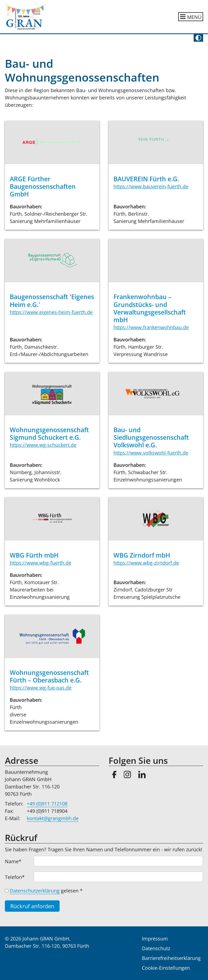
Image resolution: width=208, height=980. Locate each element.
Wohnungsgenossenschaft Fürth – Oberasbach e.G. (49, 676)
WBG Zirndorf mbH (142, 555)
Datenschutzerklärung (35, 891)
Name (16, 861)
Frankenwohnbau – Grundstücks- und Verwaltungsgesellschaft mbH (150, 308)
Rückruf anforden (32, 906)
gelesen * (46, 891)
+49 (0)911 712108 (47, 804)
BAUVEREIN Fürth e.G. (146, 179)
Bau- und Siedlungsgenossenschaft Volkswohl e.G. (151, 437)
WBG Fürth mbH (34, 555)
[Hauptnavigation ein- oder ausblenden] (191, 17)
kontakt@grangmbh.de (53, 818)
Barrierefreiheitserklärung (171, 958)
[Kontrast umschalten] (198, 38)
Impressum (155, 939)
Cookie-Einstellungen (166, 968)
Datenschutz (156, 948)
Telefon (16, 877)
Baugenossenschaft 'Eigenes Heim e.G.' (52, 301)
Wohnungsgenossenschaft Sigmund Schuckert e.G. (49, 434)
